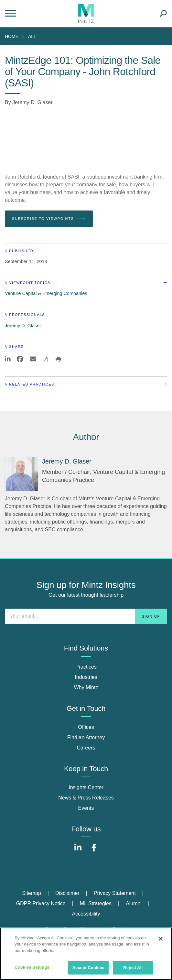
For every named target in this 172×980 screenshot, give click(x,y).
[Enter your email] (86, 616)
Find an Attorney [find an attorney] (86, 737)
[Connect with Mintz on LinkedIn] (78, 851)
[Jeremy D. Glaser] (21, 474)
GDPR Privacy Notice (41, 903)
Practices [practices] (86, 667)
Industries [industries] (86, 677)
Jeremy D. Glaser (32, 102)
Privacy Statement (115, 893)
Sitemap (32, 893)
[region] (86, 954)
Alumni (134, 903)
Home (12, 36)
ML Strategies (96, 903)
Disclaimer (67, 893)
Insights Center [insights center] (86, 787)
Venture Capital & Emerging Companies (46, 293)
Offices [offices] (86, 727)
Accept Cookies (88, 968)
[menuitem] (13, 36)
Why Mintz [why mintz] (86, 687)
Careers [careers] (86, 748)
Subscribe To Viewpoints (49, 219)
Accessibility (86, 914)
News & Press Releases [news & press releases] (86, 798)
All (32, 36)
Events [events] (86, 808)
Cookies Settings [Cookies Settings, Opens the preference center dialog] (32, 967)
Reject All (133, 968)
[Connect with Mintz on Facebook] (94, 851)
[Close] (161, 939)
